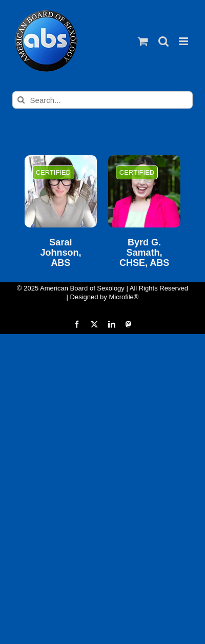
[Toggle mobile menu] (184, 41)
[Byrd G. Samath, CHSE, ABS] (144, 191)
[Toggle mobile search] (163, 41)
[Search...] (103, 100)
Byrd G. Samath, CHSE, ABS (144, 253)
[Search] (21, 100)
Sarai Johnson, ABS (60, 253)
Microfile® (124, 297)
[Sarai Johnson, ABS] (61, 191)
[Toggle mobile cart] (143, 41)
